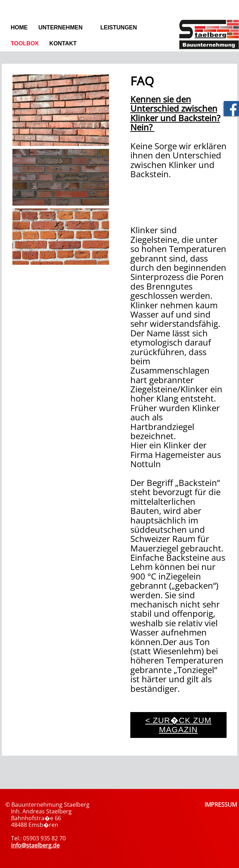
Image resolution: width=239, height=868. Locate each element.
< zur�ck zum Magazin (178, 725)
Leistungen (118, 27)
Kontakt (63, 43)
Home (19, 27)
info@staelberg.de (35, 845)
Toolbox (25, 43)
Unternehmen (60, 27)
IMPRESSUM (221, 805)
